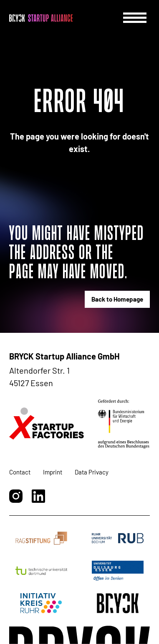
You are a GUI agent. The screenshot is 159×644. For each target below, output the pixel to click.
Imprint (53, 472)
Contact (20, 472)
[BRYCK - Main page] (41, 18)
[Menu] (135, 18)
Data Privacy (92, 472)
